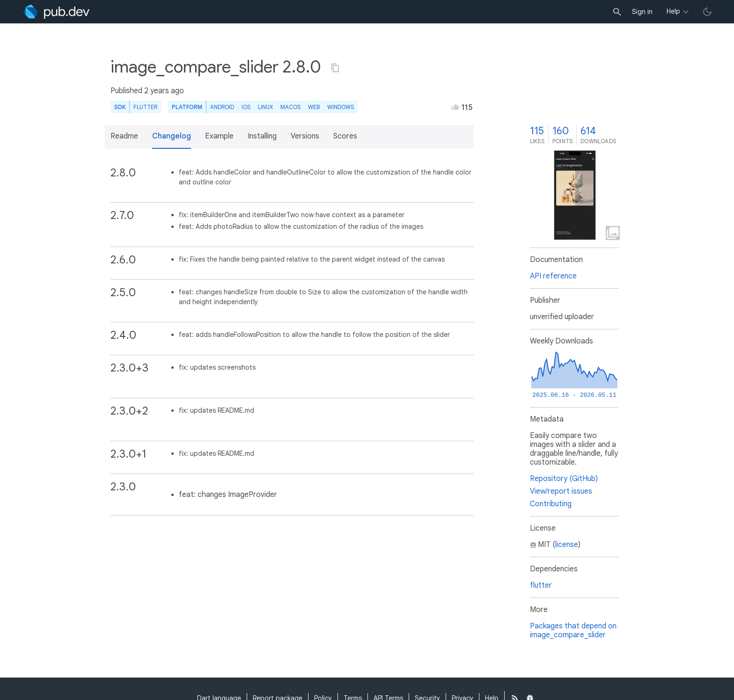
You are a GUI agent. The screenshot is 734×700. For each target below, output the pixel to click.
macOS (290, 107)
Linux (265, 107)
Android (222, 107)
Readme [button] (124, 136)
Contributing (551, 504)
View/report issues (561, 491)
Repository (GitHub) (564, 479)
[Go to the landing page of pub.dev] (56, 12)
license (567, 545)
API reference (553, 276)
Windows (341, 107)
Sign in (642, 12)
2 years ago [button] (164, 91)
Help (673, 11)
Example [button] (219, 136)
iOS (246, 107)
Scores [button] (345, 136)
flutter (541, 585)
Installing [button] (262, 136)
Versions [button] (305, 136)
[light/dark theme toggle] (707, 12)
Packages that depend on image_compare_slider (573, 631)
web (314, 107)
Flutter (145, 107)
